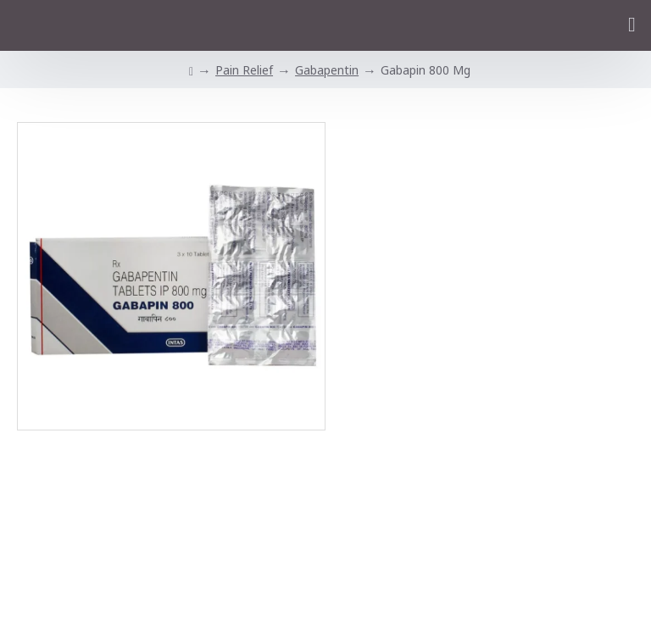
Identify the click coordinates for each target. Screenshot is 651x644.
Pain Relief (244, 70)
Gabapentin (327, 70)
